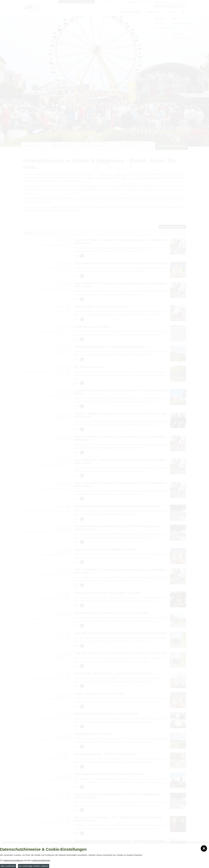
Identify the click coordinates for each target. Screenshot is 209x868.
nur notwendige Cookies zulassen (34, 866)
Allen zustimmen (8, 866)
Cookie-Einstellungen (41, 860)
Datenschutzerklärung (13, 860)
